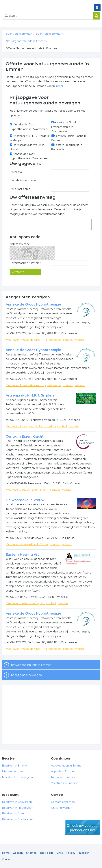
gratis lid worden (83, 827)
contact (68, 340)
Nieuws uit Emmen (64, 777)
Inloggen (84, 853)
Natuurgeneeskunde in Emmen (26, 41)
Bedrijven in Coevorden (17, 802)
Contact (7, 859)
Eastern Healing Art (22, 555)
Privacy (71, 853)
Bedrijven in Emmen (29, 4)
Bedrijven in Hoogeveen (18, 808)
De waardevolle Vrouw (25, 500)
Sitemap (31, 853)
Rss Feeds (47, 853)
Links (60, 853)
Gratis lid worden (62, 808)
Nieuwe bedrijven (13, 771)
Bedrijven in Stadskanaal (17, 819)
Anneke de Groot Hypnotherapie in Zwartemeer (64, 127)
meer (60, 86)
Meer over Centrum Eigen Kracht (27, 490)
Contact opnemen (63, 802)
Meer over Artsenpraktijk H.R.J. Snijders (31, 426)
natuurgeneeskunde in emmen (31, 665)
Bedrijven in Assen (14, 813)
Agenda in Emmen (63, 771)
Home (6, 853)
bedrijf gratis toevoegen (26, 675)
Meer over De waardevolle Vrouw (27, 544)
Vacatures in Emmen (65, 783)
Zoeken (18, 853)
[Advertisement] (51, 715)
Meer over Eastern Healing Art (25, 603)
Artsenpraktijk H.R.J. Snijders (30, 395)
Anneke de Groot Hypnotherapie (33, 304)
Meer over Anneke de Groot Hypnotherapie (34, 340)
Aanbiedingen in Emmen (67, 766)
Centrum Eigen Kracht (25, 436)
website (80, 340)
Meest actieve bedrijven (17, 777)
